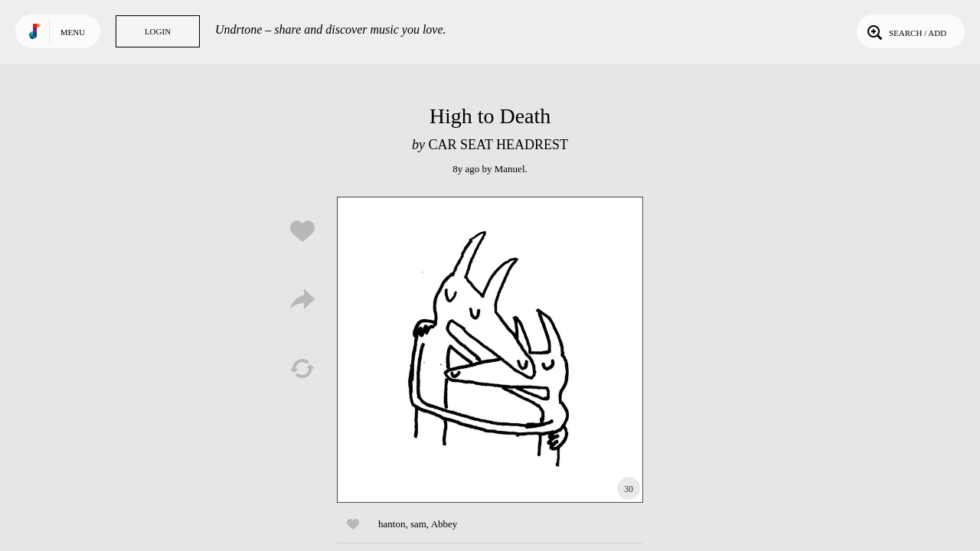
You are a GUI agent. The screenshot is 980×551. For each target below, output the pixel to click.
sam (418, 524)
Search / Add (905, 31)
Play (490, 350)
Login (158, 31)
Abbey (444, 524)
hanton (392, 524)
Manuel (510, 169)
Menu (73, 32)
